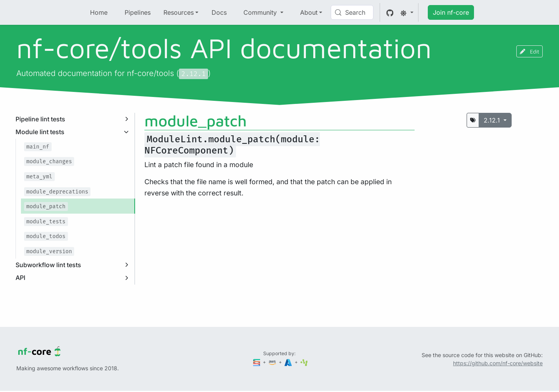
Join (451, 12)
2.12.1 (493, 120)
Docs (219, 12)
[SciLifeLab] (304, 362)
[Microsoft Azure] (289, 362)
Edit (529, 51)
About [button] (309, 12)
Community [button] (261, 12)
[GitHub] (390, 12)
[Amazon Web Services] (273, 362)
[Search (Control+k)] (352, 12)
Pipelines (138, 12)
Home (99, 12)
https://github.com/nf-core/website (498, 363)
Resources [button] (179, 12)
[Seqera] (257, 362)
